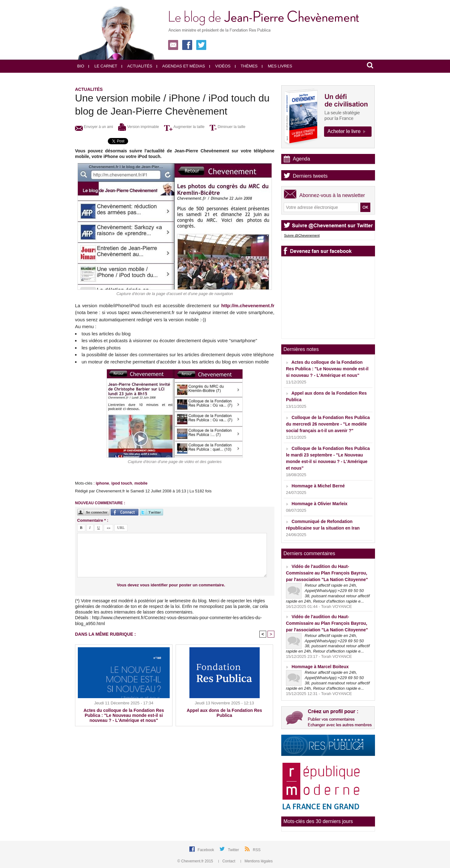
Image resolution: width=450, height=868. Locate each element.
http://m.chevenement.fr (248, 306)
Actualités (137, 66)
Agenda (301, 159)
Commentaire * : (93, 520)
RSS (257, 850)
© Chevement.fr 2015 (196, 861)
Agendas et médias (181, 66)
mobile (141, 483)
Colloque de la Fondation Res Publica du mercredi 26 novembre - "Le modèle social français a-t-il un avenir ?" (328, 424)
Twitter (234, 850)
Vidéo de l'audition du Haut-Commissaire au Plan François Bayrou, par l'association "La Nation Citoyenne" (327, 573)
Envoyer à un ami (94, 127)
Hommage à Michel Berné (318, 486)
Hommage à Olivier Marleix (320, 504)
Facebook (206, 850)
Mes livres (277, 66)
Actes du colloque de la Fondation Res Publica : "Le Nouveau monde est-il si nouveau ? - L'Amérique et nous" (124, 715)
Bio (81, 66)
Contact (227, 861)
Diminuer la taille (227, 127)
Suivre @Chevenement (302, 235)
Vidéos (220, 66)
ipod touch (122, 483)
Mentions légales (257, 861)
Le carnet (103, 66)
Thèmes (246, 66)
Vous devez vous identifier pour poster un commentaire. (171, 585)
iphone (102, 483)
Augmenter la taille (184, 127)
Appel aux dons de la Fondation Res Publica (224, 713)
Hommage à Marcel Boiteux (320, 667)
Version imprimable (138, 127)
